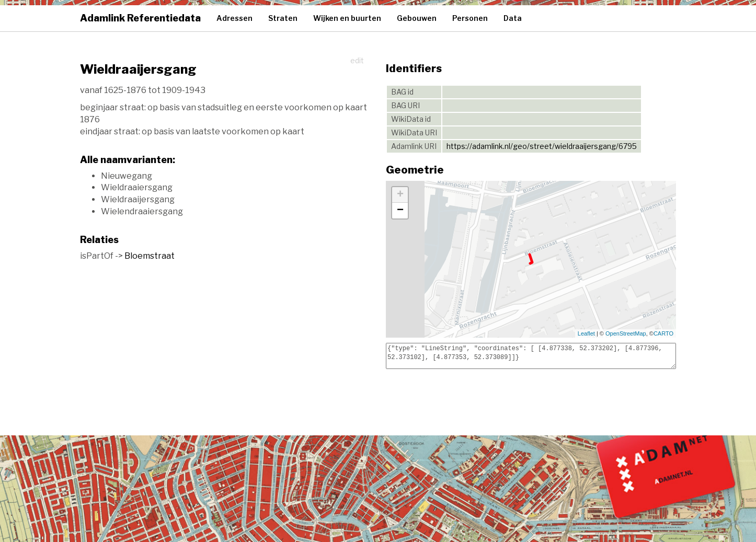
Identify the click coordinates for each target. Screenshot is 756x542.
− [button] (400, 211)
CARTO (663, 333)
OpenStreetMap (626, 333)
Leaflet (586, 333)
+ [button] (400, 195)
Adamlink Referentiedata (140, 18)
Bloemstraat (150, 256)
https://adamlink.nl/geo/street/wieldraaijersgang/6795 (542, 146)
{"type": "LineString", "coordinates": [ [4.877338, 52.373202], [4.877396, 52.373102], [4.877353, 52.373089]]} (531, 356)
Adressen (234, 18)
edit (357, 60)
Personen (470, 18)
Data (513, 18)
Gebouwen (417, 18)
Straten (283, 18)
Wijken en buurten (347, 18)
